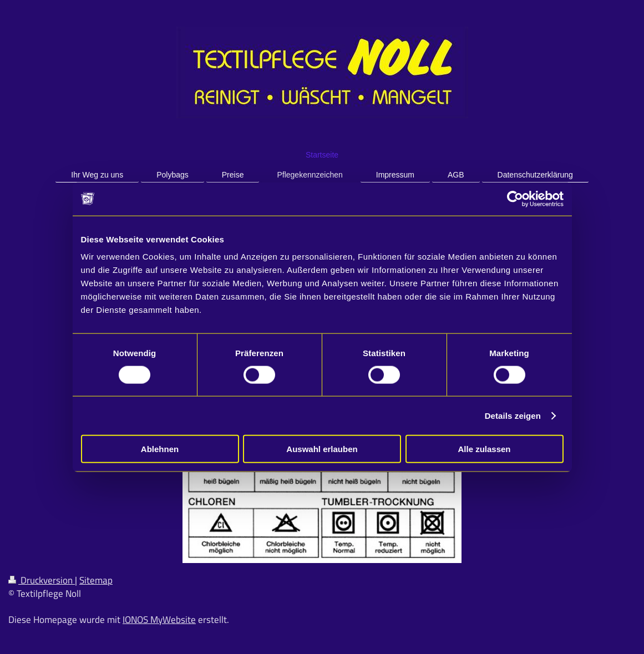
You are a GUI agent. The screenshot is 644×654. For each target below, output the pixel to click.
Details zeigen (513, 415)
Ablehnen (160, 449)
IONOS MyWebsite (159, 620)
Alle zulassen (484, 449)
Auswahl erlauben (322, 449)
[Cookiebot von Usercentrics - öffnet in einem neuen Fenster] (515, 199)
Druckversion (42, 580)
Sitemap (96, 580)
